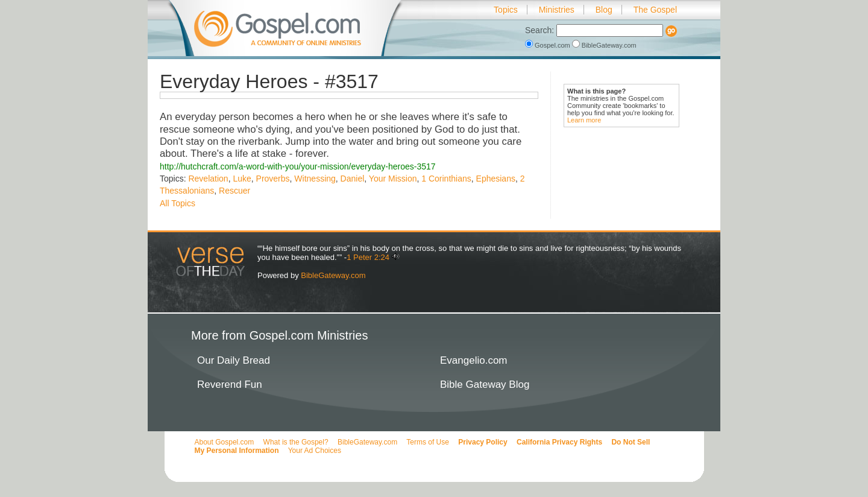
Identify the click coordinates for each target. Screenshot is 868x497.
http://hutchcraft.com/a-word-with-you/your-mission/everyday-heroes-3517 (298, 166)
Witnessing (315, 179)
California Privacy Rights (559, 442)
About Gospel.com (225, 442)
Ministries (557, 10)
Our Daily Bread (234, 360)
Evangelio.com (474, 360)
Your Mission (393, 179)
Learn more (584, 120)
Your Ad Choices (315, 451)
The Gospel (655, 10)
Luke (242, 179)
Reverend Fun (230, 385)
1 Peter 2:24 (368, 257)
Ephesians (496, 179)
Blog (604, 10)
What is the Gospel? (296, 442)
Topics (506, 10)
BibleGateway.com (604, 45)
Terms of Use (428, 442)
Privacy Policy (483, 442)
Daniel (353, 179)
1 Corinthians (446, 179)
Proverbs (273, 179)
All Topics (178, 203)
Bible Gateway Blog (485, 385)
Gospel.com (549, 45)
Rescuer (234, 191)
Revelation (208, 179)
